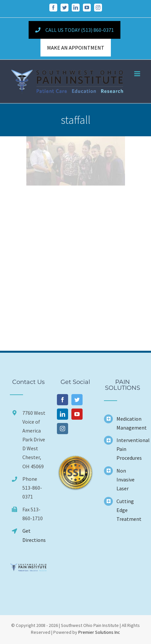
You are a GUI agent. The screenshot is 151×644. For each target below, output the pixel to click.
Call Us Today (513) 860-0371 (74, 30)
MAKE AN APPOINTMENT (76, 48)
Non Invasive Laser (126, 479)
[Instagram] (63, 429)
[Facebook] (63, 400)
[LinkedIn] (63, 414)
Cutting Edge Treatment (129, 510)
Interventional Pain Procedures (129, 449)
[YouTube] (77, 414)
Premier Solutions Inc (99, 632)
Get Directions (34, 535)
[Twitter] (77, 400)
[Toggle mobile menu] (138, 74)
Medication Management (129, 423)
